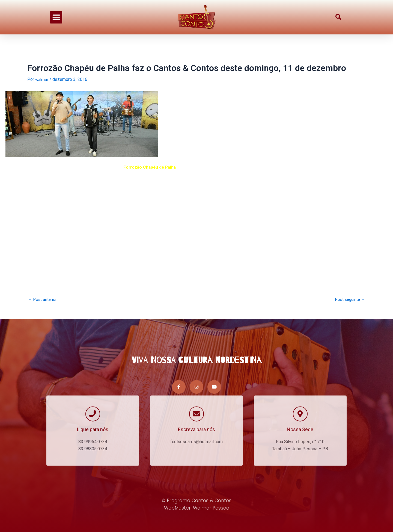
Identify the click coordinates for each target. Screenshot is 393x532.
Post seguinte (349, 299)
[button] (56, 17)
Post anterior (43, 299)
